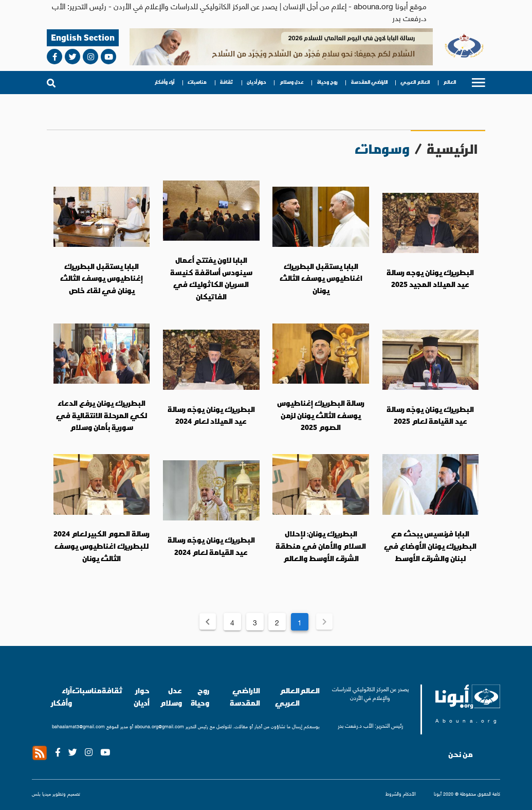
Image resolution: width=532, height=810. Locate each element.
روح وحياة (327, 82)
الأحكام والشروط (401, 794)
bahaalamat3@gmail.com (78, 726)
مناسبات (197, 82)
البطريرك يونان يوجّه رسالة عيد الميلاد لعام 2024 (211, 416)
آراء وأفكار (165, 82)
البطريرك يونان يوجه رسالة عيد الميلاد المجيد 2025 (430, 279)
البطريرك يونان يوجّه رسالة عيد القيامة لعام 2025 (430, 416)
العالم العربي (415, 82)
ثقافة (227, 82)
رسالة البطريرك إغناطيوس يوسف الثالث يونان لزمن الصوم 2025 (321, 415)
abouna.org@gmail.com (159, 726)
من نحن (461, 754)
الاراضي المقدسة (369, 82)
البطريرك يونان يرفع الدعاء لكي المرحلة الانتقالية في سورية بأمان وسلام (102, 415)
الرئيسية (452, 149)
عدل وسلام (292, 82)
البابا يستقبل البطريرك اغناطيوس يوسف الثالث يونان (321, 278)
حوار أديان (256, 82)
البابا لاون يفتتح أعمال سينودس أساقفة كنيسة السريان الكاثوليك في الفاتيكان (211, 278)
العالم (450, 82)
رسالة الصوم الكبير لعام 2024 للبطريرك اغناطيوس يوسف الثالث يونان (102, 546)
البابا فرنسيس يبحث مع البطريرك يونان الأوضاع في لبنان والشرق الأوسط (430, 546)
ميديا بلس (41, 793)
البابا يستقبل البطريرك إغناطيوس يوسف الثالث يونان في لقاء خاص (102, 278)
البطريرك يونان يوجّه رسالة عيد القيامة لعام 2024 (211, 546)
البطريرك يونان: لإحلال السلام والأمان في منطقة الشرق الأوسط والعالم (321, 546)
